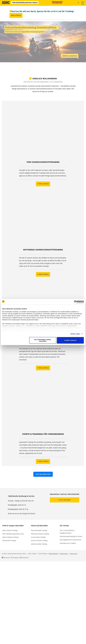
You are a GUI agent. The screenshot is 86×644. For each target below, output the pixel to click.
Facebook (6, 558)
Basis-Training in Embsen (11, 537)
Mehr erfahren (16, 15)
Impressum (73, 554)
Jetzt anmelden (65, 500)
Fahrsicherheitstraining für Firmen (71, 536)
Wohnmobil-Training (9, 541)
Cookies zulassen (70, 340)
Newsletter (25, 558)
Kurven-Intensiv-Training (39, 541)
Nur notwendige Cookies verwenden (43, 340)
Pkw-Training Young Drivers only (13, 534)
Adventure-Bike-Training (39, 544)
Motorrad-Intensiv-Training (40, 534)
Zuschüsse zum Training (68, 543)
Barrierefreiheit (54, 554)
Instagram (15, 558)
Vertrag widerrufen (43, 474)
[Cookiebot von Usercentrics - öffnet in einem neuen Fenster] (75, 302)
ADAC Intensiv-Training (10, 531)
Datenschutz (64, 554)
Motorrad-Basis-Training (39, 531)
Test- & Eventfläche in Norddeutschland (67, 532)
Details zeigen (75, 334)
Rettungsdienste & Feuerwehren (70, 540)
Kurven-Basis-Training (38, 537)
